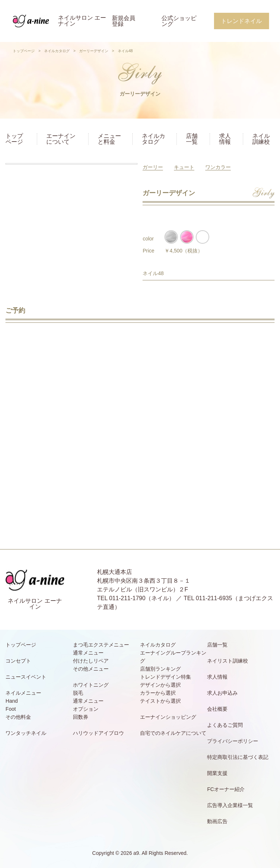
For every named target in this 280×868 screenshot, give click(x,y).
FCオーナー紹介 (226, 789)
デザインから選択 (160, 685)
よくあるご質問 (225, 725)
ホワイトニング (91, 685)
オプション (86, 709)
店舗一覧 (192, 139)
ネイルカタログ (57, 51)
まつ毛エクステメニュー (101, 645)
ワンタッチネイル (26, 733)
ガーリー (153, 167)
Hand (11, 701)
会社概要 (217, 709)
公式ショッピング (179, 21)
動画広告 (217, 821)
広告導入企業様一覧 (230, 805)
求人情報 (225, 139)
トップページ (24, 51)
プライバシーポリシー (233, 741)
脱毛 (78, 693)
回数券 (81, 717)
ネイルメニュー (23, 693)
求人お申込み (222, 693)
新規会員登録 (124, 21)
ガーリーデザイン (94, 51)
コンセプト (18, 661)
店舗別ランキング (160, 669)
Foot (11, 709)
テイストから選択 (160, 701)
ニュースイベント (26, 677)
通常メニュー (88, 653)
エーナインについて (61, 139)
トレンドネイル (241, 21)
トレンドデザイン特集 (166, 677)
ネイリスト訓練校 (227, 661)
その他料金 (18, 717)
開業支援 (217, 773)
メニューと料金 (109, 139)
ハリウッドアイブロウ (98, 733)
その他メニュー (91, 669)
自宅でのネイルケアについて (173, 733)
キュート (184, 167)
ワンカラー (218, 167)
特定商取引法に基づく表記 (238, 757)
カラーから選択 (158, 693)
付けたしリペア (91, 661)
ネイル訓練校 (261, 139)
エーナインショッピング (168, 717)
